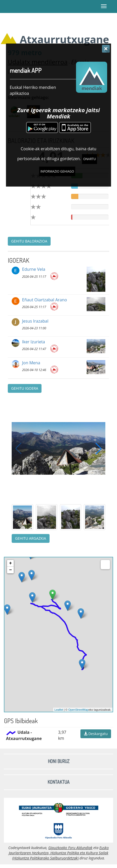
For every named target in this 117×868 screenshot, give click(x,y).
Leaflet (59, 710)
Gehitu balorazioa (29, 241)
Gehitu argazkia (31, 538)
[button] (99, 449)
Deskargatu (96, 734)
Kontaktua (58, 782)
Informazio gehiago (57, 171)
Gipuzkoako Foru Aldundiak (70, 848)
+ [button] (11, 563)
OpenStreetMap (78, 710)
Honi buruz (59, 761)
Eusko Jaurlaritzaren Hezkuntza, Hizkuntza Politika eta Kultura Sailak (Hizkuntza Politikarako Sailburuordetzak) (59, 853)
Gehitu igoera (25, 388)
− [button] (11, 570)
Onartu (90, 159)
